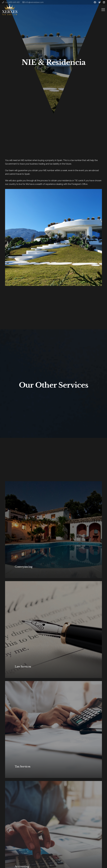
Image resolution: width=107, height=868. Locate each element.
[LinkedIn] (104, 2)
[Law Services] (53, 630)
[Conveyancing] (53, 530)
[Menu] (103, 10)
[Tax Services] (53, 729)
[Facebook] (95, 2)
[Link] (10, 10)
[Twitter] (100, 2)
